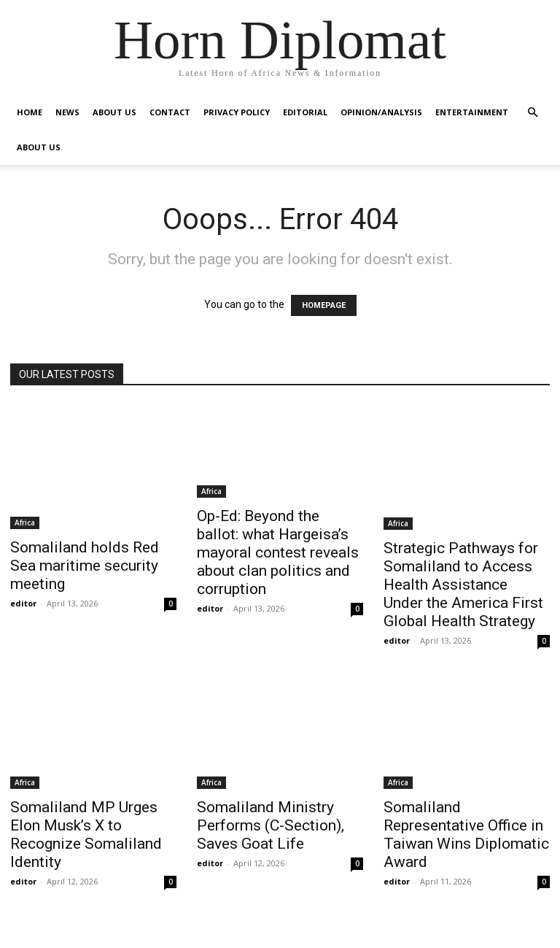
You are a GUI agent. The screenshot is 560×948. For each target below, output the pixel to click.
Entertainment (472, 112)
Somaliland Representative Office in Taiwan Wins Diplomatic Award (466, 835)
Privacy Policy (237, 112)
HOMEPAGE (324, 305)
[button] (532, 113)
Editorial (305, 112)
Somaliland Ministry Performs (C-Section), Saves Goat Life (271, 825)
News (67, 112)
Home (30, 112)
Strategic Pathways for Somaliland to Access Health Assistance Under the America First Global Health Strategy (463, 585)
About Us (114, 112)
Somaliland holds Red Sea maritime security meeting (85, 566)
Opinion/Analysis (381, 112)
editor (23, 603)
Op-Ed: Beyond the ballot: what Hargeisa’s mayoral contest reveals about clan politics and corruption (278, 552)
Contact (170, 112)
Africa (25, 523)
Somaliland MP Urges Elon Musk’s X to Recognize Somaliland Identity (86, 835)
